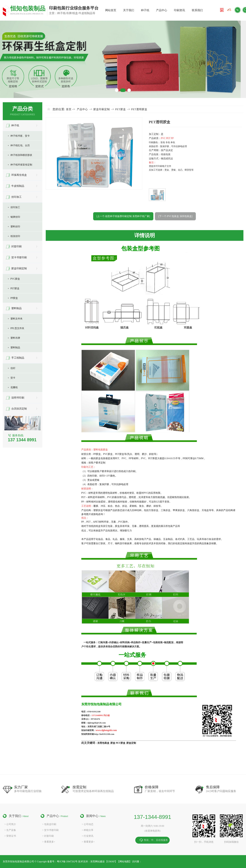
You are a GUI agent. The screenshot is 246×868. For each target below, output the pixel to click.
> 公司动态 (88, 824)
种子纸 (145, 10)
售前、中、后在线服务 (156, 840)
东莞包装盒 (103, 743)
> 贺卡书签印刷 (50, 830)
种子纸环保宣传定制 (21, 165)
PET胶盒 (15, 288)
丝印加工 (17, 197)
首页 (69, 109)
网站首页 (111, 10)
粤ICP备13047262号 (67, 862)
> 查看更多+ (49, 842)
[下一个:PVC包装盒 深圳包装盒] (175, 216)
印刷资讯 (179, 10)
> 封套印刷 (48, 836)
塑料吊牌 (15, 338)
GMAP (111, 862)
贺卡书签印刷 (19, 257)
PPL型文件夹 (17, 328)
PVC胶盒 (15, 279)
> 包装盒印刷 (49, 824)
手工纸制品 (18, 358)
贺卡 (13, 378)
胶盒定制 (131, 743)
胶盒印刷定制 (19, 268)
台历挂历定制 (19, 409)
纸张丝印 (15, 236)
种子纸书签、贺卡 (20, 136)
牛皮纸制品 (18, 186)
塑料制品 (17, 308)
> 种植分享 (88, 830)
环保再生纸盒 (19, 175)
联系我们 (197, 10)
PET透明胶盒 (139, 109)
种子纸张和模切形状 (21, 155)
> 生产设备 (10, 830)
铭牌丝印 (15, 217)
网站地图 (124, 862)
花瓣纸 (14, 387)
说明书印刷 (18, 398)
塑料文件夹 (17, 319)
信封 (13, 368)
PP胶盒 (14, 298)
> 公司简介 (10, 824)
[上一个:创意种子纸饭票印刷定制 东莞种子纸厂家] (123, 216)
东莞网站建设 (97, 862)
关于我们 (129, 10)
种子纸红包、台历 (20, 145)
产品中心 (162, 10)
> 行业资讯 (88, 836)
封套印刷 (17, 246)
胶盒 (113, 743)
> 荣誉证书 (10, 836)
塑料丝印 (15, 227)
